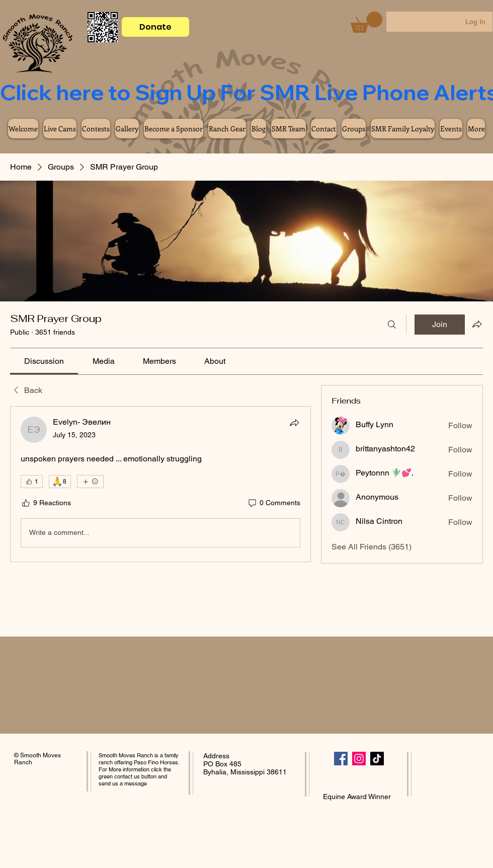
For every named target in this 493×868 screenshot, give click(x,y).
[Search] (392, 325)
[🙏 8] (60, 482)
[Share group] (477, 324)
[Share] (294, 423)
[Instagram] (359, 759)
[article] (160, 484)
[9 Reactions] (46, 503)
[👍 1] (32, 482)
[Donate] (155, 27)
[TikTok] (377, 759)
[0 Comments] (274, 503)
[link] (44, 361)
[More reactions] (90, 482)
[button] (366, 22)
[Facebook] (341, 759)
